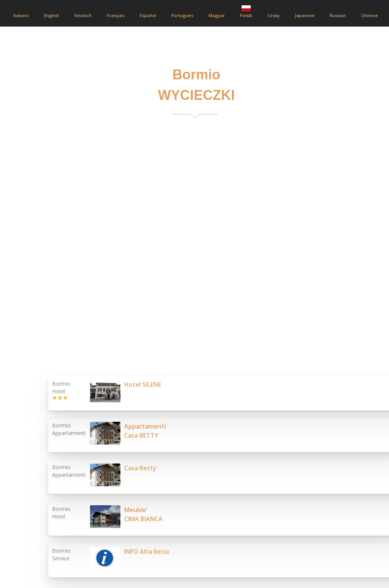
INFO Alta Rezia (147, 552)
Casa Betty (140, 468)
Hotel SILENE (143, 385)
